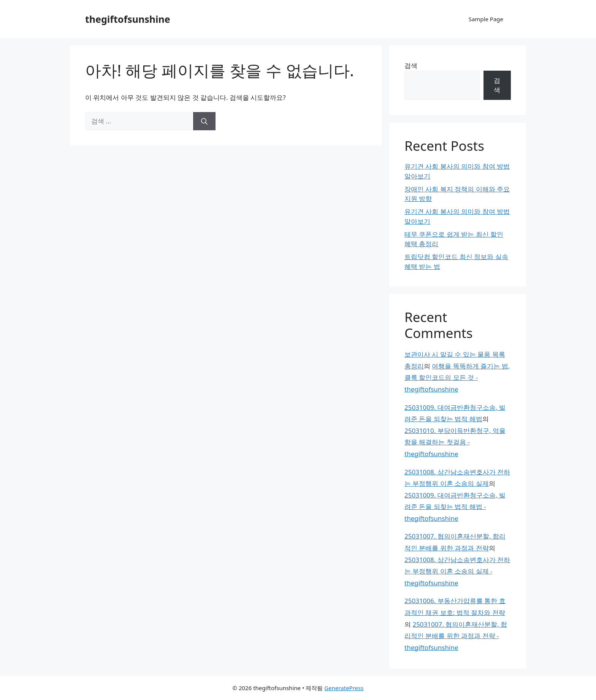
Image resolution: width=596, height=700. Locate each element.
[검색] (204, 121)
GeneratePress (344, 688)
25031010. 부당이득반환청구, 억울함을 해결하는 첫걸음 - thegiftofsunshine (455, 442)
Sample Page (486, 19)
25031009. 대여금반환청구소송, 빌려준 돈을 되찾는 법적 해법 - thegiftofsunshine (455, 507)
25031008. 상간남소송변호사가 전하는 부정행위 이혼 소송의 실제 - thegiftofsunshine (457, 571)
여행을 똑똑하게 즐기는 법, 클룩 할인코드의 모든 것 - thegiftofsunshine (457, 378)
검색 (411, 66)
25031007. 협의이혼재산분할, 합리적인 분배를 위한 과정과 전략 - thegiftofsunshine (456, 636)
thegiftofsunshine (128, 19)
